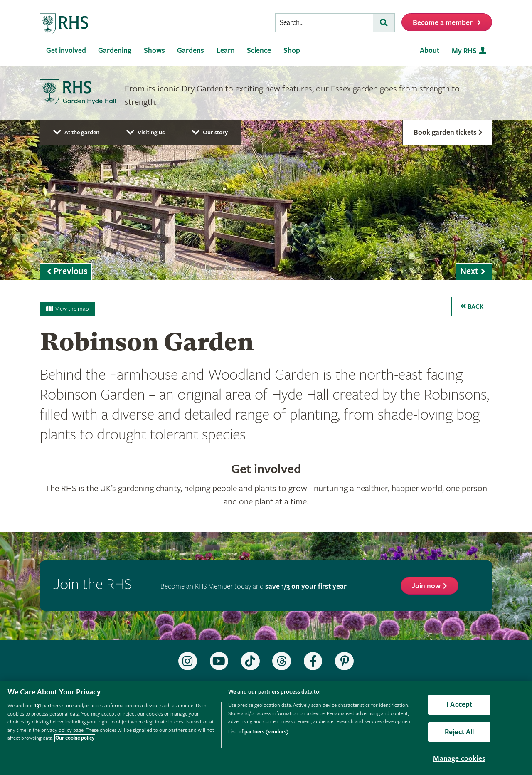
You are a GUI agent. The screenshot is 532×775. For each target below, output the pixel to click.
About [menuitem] (430, 51)
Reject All (459, 732)
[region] (266, 728)
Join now (426, 586)
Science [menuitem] (259, 51)
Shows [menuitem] (154, 51)
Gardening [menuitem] (115, 51)
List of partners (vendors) (258, 732)
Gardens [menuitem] (191, 51)
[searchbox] (324, 23)
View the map (68, 309)
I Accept (459, 705)
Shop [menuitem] (292, 51)
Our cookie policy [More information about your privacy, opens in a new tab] (75, 738)
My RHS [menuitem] (464, 51)
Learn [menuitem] (226, 51)
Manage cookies (459, 759)
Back (472, 307)
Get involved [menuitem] (66, 51)
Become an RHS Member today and (254, 586)
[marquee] (266, 173)
